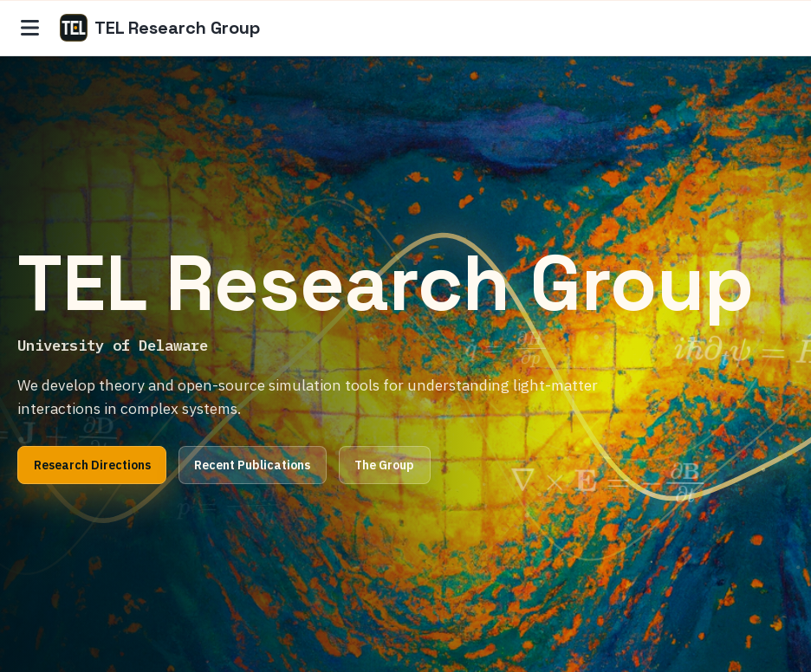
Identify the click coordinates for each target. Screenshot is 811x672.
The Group (384, 465)
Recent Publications (252, 465)
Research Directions (92, 465)
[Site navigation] (30, 28)
